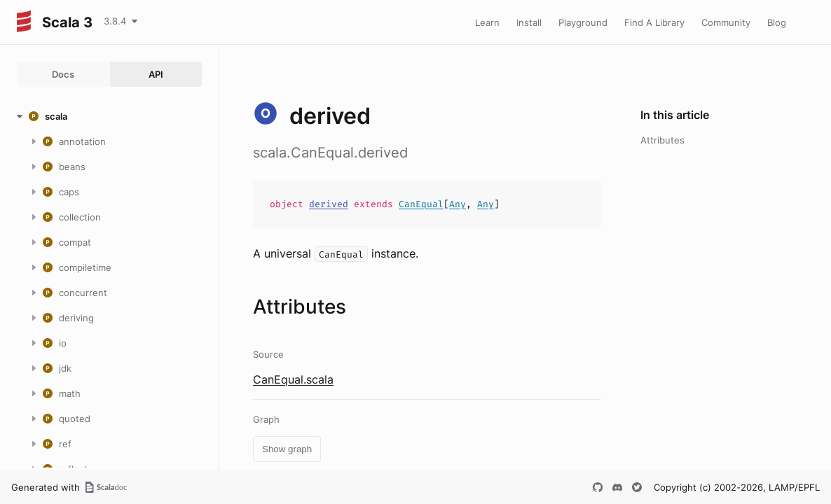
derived (329, 204)
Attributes (662, 140)
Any (458, 204)
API (156, 74)
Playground (583, 22)
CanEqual (421, 204)
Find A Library (654, 22)
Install (529, 22)
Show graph (287, 449)
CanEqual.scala (293, 379)
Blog (777, 22)
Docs (63, 74)
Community (726, 22)
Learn (487, 22)
